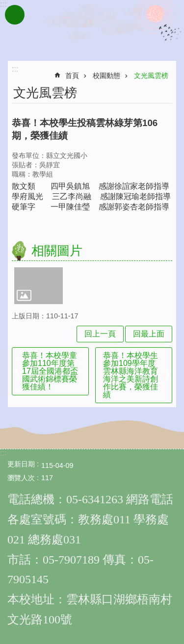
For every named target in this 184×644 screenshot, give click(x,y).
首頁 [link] (72, 76)
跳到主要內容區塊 (5, 5)
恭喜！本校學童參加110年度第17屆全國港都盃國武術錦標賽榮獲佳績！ (50, 371)
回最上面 (149, 334)
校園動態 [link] (106, 76)
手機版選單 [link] (15, 15)
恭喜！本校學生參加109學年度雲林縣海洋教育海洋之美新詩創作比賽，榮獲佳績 (131, 375)
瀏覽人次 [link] (21, 478)
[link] (39, 285)
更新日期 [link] (21, 464)
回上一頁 (100, 334)
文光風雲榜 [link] (151, 76)
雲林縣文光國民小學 (92, 28)
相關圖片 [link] (57, 251)
